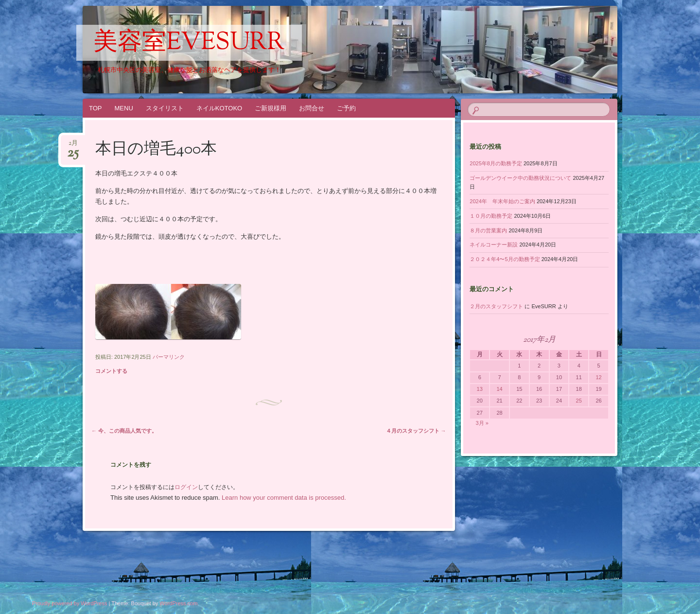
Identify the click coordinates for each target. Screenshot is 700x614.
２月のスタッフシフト (496, 306)
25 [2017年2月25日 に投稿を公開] (579, 401)
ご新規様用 (271, 108)
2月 (73, 146)
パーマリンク (169, 357)
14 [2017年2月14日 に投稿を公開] (499, 389)
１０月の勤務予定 (491, 216)
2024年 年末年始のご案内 (502, 201)
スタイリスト (165, 108)
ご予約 (346, 108)
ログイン (186, 487)
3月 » (482, 423)
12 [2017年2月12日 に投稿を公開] (598, 377)
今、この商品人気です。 (124, 431)
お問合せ (312, 108)
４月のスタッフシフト (416, 431)
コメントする (111, 371)
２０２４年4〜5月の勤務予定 (505, 259)
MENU (124, 108)
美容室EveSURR (189, 43)
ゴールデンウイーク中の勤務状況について (520, 178)
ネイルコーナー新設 (494, 245)
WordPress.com (178, 603)
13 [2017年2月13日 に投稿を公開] (480, 389)
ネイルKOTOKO (219, 108)
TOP (96, 108)
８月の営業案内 (488, 230)
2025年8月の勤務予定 (496, 163)
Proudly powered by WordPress (70, 603)
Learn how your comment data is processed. (284, 498)
